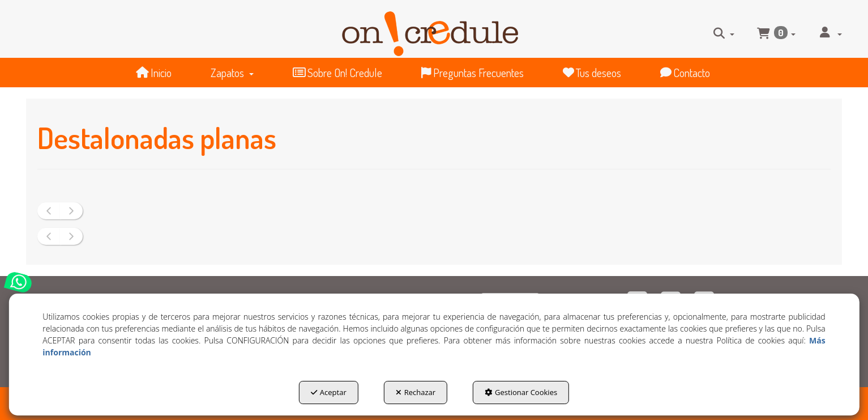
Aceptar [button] (329, 392)
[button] (430, 29)
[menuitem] (724, 33)
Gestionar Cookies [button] (521, 392)
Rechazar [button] (416, 392)
